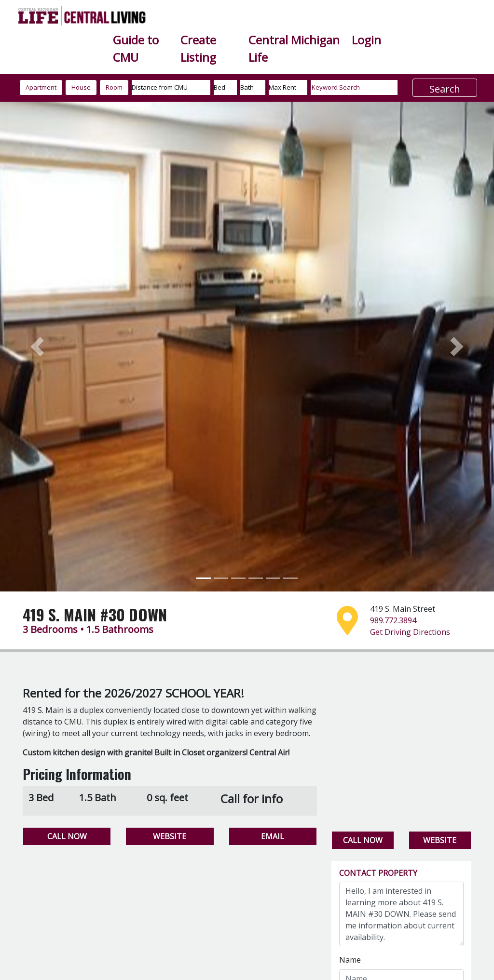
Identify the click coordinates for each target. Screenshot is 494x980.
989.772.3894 (393, 620)
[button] (37, 347)
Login (366, 40)
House (81, 87)
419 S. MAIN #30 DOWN (95, 614)
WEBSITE (170, 836)
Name (350, 960)
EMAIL (273, 836)
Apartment (41, 87)
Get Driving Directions (410, 632)
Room (114, 87)
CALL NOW (67, 836)
